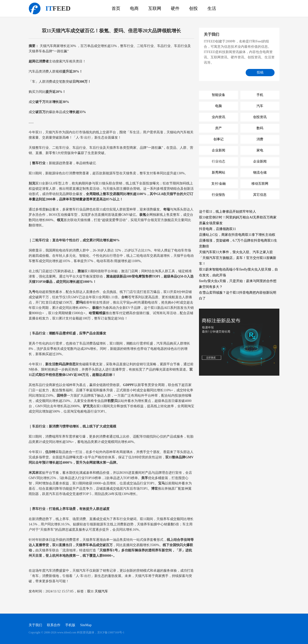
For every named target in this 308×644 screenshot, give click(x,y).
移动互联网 (260, 184)
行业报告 (218, 195)
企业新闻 (218, 150)
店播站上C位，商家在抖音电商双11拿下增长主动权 (237, 235)
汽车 (260, 106)
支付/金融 (218, 184)
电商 (134, 8)
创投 (193, 8)
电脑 (218, 106)
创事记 (218, 139)
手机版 (70, 625)
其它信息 (260, 195)
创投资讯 (260, 117)
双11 (90, 591)
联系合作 (54, 625)
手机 (260, 95)
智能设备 (218, 95)
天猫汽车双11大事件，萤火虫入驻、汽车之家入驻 (236, 252)
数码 (260, 128)
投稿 (260, 72)
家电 (260, 150)
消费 (260, 139)
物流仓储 (260, 173)
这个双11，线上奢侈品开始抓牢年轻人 (228, 212)
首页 (116, 8)
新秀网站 (218, 173)
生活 (212, 8)
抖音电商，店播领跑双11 (217, 229)
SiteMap (86, 625)
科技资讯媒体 (35, 8)
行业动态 (218, 161)
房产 (218, 128)
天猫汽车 (101, 591)
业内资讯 (218, 117)
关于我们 (35, 625)
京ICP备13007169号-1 (111, 632)
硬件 (175, 8)
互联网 (155, 8)
